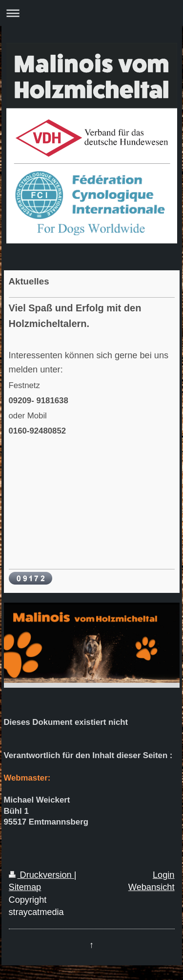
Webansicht (152, 887)
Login (164, 875)
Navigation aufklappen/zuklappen (91, 13)
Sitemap (25, 887)
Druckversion (41, 875)
